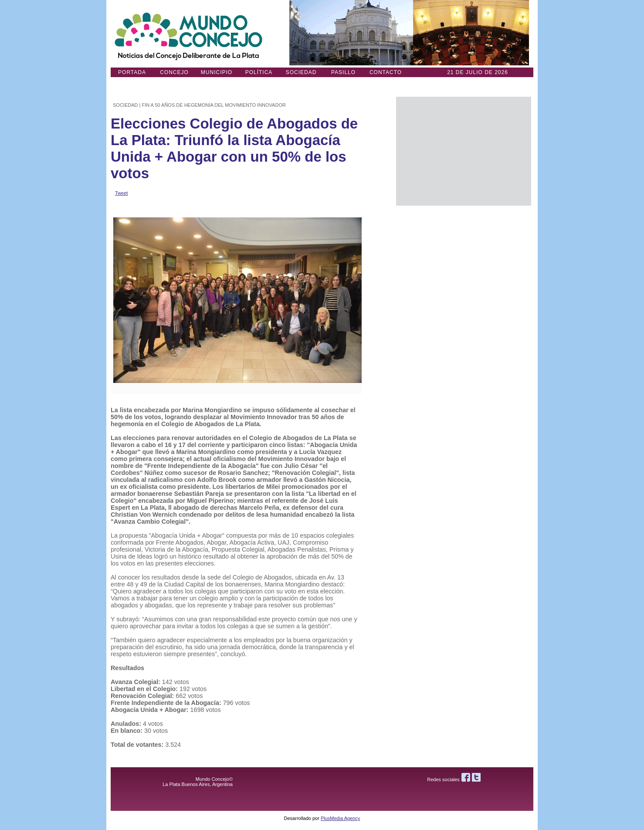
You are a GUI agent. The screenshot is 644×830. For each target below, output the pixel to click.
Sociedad (301, 72)
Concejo (174, 72)
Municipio (217, 72)
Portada (132, 72)
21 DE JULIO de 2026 (478, 72)
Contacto (386, 72)
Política (259, 72)
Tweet (121, 193)
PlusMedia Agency (341, 818)
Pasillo (343, 72)
